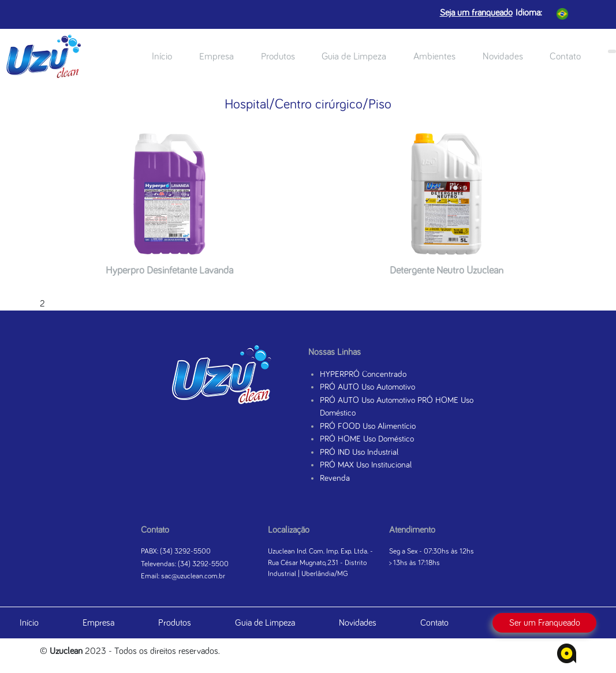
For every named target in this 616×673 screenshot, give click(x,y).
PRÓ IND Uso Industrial (359, 452)
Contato (565, 57)
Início (162, 57)
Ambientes (434, 57)
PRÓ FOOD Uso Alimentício (368, 426)
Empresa (216, 57)
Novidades (503, 57)
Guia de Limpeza (354, 57)
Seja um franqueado (476, 13)
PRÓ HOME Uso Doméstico (367, 439)
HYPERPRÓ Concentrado (363, 374)
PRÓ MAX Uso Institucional (366, 465)
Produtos (278, 57)
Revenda (335, 478)
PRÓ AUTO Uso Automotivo (367, 387)
